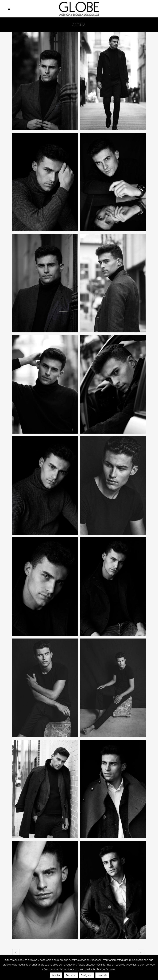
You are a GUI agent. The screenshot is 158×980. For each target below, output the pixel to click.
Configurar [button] (86, 975)
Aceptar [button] (56, 975)
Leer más (102, 975)
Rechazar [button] (71, 975)
